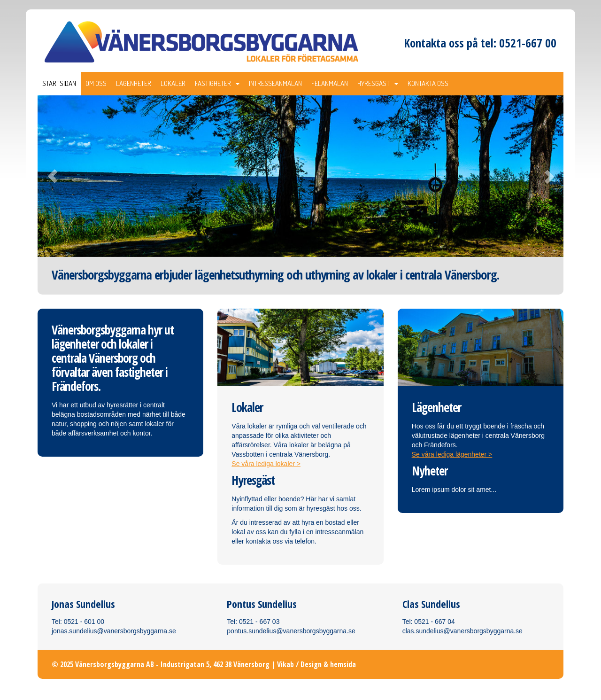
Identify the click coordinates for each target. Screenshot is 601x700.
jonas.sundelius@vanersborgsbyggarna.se (114, 631)
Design (311, 664)
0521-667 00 (528, 43)
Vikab (285, 664)
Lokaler (173, 83)
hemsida (343, 664)
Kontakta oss (428, 83)
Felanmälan (330, 83)
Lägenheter (134, 83)
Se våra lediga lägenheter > (452, 454)
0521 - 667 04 (434, 622)
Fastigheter (217, 83)
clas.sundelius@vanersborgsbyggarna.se (462, 631)
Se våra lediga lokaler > (266, 464)
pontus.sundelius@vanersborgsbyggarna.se (291, 631)
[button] (77, 176)
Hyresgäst (378, 83)
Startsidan (59, 83)
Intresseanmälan (275, 83)
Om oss (96, 83)
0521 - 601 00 (84, 622)
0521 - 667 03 (259, 622)
